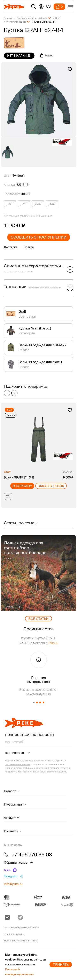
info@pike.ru (13, 884)
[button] (14, 393)
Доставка (11, 247)
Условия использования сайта (20, 941)
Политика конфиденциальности (21, 927)
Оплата (29, 247)
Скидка (11, 415)
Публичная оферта (14, 934)
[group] (39, 100)
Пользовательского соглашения (49, 772)
